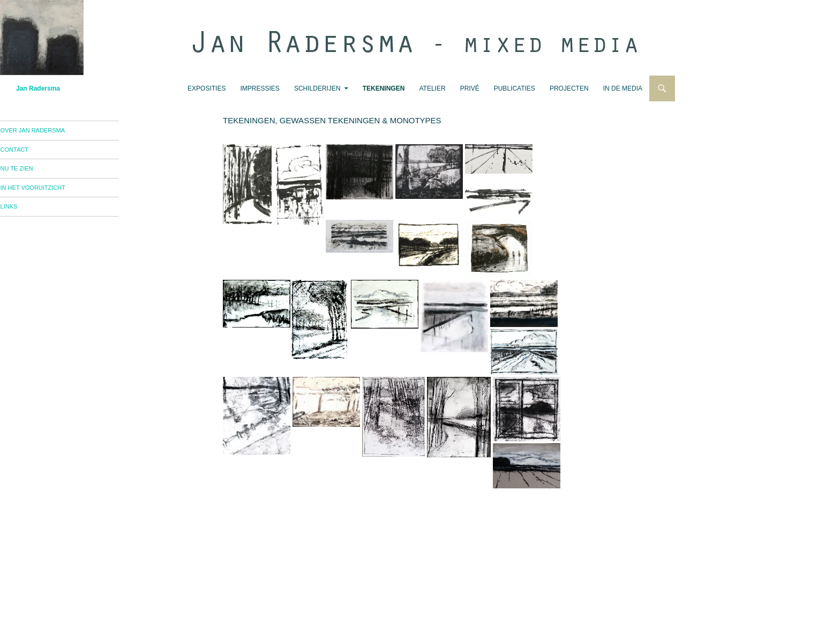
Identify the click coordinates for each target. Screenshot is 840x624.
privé (470, 88)
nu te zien (32, 171)
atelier (432, 88)
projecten (569, 88)
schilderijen (317, 88)
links (25, 211)
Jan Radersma (38, 88)
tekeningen (384, 88)
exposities (207, 88)
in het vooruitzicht (48, 191)
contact (30, 151)
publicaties (515, 88)
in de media (623, 88)
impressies (260, 88)
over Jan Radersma (48, 131)
